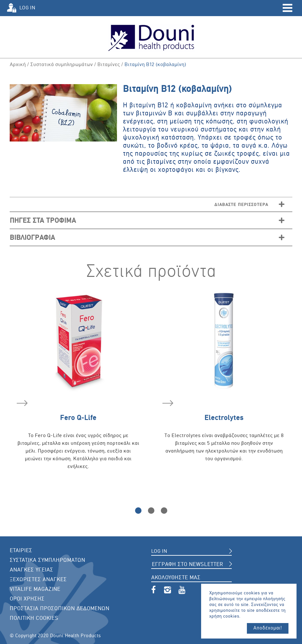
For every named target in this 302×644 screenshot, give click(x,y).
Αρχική (18, 65)
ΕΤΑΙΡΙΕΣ (21, 551)
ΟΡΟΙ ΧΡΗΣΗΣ (27, 599)
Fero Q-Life (57, 411)
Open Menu (287, 8)
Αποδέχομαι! (268, 628)
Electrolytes (203, 411)
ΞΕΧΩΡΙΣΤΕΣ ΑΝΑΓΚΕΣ (38, 580)
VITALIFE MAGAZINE (35, 589)
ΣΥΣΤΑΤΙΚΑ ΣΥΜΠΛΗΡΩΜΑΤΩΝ (47, 560)
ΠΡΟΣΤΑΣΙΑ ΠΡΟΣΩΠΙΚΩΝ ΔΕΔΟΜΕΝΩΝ (59, 609)
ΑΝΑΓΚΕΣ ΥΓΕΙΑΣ (31, 570)
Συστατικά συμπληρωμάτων (62, 65)
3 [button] (164, 511)
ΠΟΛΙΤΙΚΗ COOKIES (34, 618)
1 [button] (138, 511)
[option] (78, 389)
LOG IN (27, 8)
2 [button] (151, 511)
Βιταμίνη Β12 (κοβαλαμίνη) (155, 65)
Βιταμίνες (109, 65)
